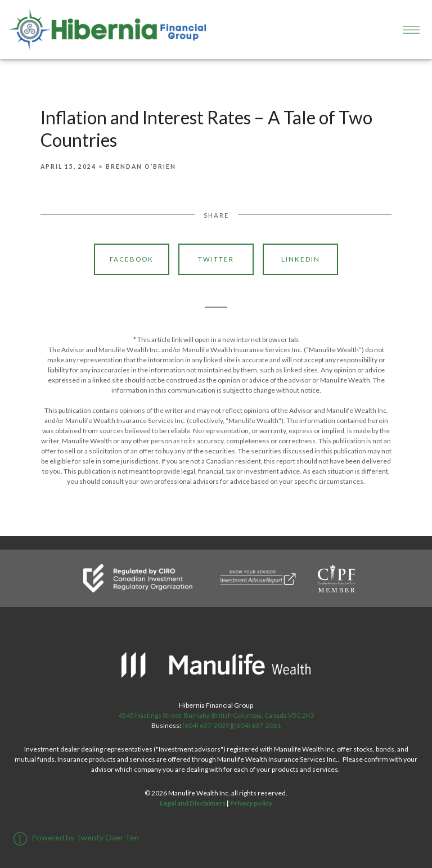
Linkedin (301, 259)
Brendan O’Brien (141, 167)
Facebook (132, 259)
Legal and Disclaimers (193, 803)
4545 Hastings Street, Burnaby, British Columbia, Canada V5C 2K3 (216, 715)
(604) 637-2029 (206, 725)
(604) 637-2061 (258, 725)
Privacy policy (251, 803)
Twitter (216, 259)
